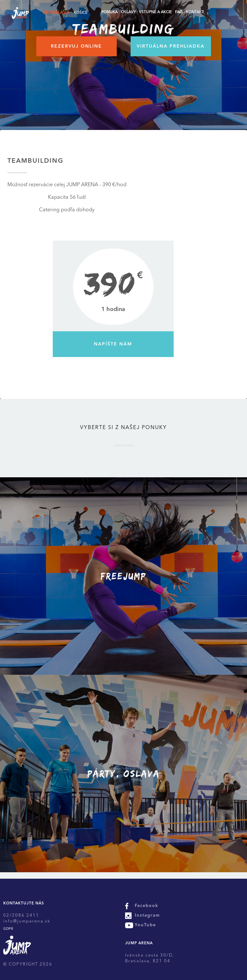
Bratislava (56, 13)
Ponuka (110, 12)
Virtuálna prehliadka (171, 46)
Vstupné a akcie (155, 12)
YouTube (145, 925)
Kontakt (195, 12)
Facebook (146, 906)
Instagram (147, 916)
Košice (81, 13)
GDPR (8, 929)
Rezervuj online (76, 46)
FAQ (179, 12)
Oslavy (128, 12)
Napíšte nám (113, 344)
